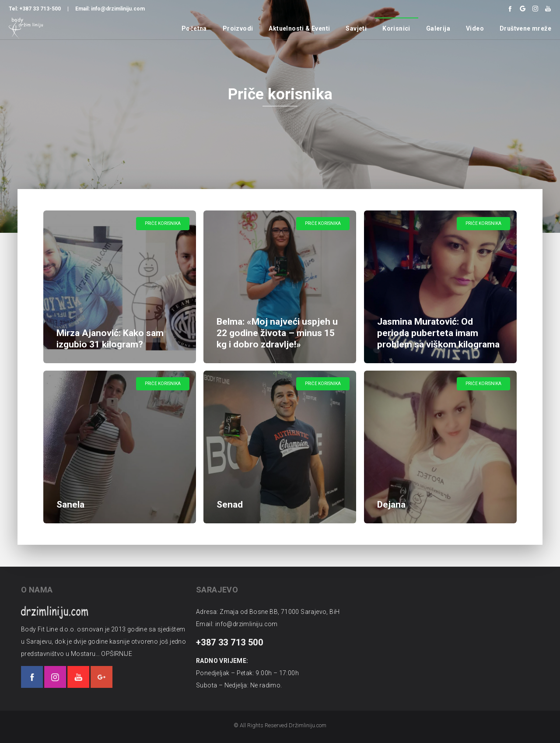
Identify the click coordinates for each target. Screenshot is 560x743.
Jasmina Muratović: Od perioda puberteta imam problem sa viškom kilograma (438, 333)
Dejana (392, 503)
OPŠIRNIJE (107, 654)
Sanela (72, 503)
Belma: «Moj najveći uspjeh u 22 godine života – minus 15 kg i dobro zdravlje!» (277, 333)
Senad (231, 503)
